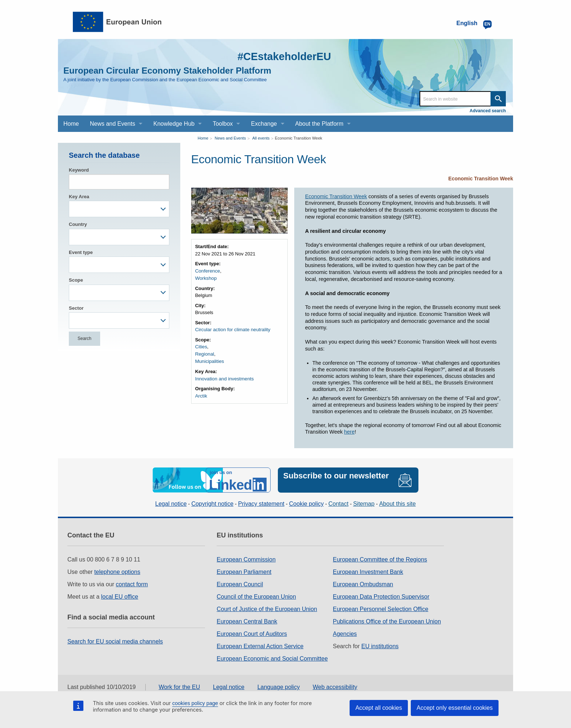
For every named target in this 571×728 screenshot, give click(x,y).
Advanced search (488, 111)
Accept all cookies (379, 708)
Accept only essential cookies (455, 708)
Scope (76, 280)
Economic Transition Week (299, 138)
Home (203, 138)
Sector (76, 308)
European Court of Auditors (252, 633)
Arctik (201, 395)
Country (78, 224)
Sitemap (364, 503)
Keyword (79, 170)
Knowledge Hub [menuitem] (174, 124)
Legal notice (171, 503)
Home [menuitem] (71, 124)
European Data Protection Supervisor (381, 596)
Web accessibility (335, 687)
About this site (397, 503)
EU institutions (380, 645)
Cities (201, 346)
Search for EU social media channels (115, 641)
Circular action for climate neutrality (232, 329)
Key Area (79, 197)
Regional (204, 354)
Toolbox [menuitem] (223, 124)
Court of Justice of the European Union (267, 608)
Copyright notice (212, 503)
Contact (338, 503)
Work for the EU (180, 687)
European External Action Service (260, 645)
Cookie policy (306, 503)
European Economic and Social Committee (272, 658)
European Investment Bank (368, 571)
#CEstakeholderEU (282, 56)
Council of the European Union (256, 596)
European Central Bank (247, 621)
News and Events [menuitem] (113, 124)
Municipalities (209, 361)
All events (261, 138)
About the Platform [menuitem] (320, 124)
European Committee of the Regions (380, 559)
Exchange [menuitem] (264, 124)
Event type (81, 252)
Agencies (345, 633)
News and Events (231, 138)
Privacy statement (261, 503)
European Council (240, 584)
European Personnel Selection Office (381, 608)
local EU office (120, 596)
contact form (132, 584)
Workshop (206, 278)
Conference (207, 271)
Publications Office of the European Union (387, 621)
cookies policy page (195, 703)
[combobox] (119, 209)
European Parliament (244, 571)
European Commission (246, 559)
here (349, 432)
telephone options (117, 571)
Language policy (279, 687)
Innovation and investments (224, 378)
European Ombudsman (363, 584)
